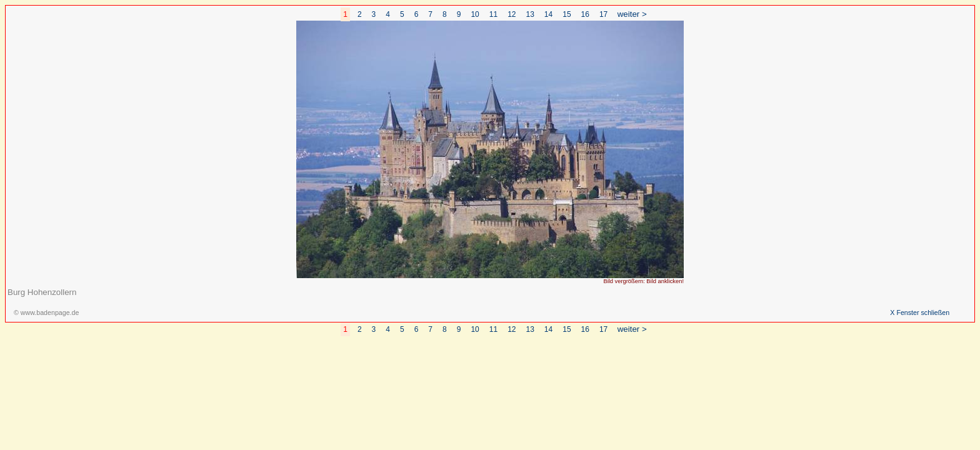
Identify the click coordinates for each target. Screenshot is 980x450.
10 (475, 14)
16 (585, 14)
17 (603, 14)
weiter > (632, 14)
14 (548, 14)
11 (493, 14)
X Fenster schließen (920, 312)
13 (530, 14)
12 (512, 14)
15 (567, 14)
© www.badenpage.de (46, 312)
